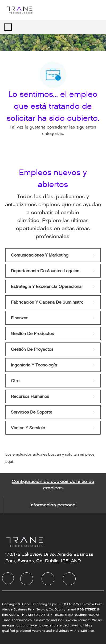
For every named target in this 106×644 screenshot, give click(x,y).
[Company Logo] (20, 10)
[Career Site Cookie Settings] (53, 485)
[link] (53, 255)
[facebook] (8, 578)
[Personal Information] (53, 505)
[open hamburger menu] (8, 27)
